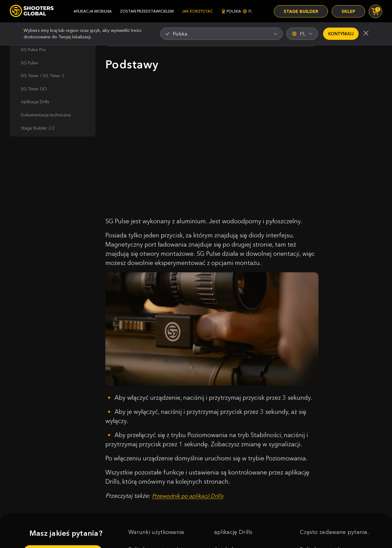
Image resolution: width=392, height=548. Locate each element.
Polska (237, 11)
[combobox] (221, 34)
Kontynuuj (341, 34)
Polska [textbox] (180, 34)
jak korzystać (197, 11)
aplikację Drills (233, 532)
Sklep (348, 11)
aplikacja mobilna (93, 11)
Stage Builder (301, 11)
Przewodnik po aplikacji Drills (188, 496)
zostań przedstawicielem (147, 11)
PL (302, 34)
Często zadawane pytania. (334, 532)
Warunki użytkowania (156, 532)
